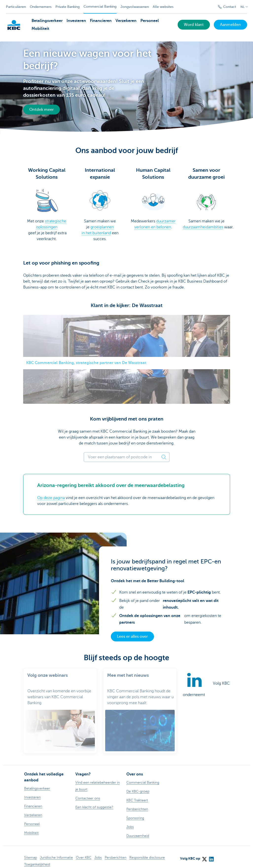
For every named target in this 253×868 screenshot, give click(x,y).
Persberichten (116, 852)
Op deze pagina (51, 498)
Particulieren (16, 7)
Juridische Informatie (56, 852)
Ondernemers (41, 7)
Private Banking (67, 7)
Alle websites (163, 7)
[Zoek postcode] (164, 457)
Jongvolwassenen (135, 7)
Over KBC (84, 852)
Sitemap (31, 852)
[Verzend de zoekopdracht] (208, 7)
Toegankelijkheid (37, 858)
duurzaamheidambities (203, 227)
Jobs (98, 852)
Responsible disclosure (147, 852)
